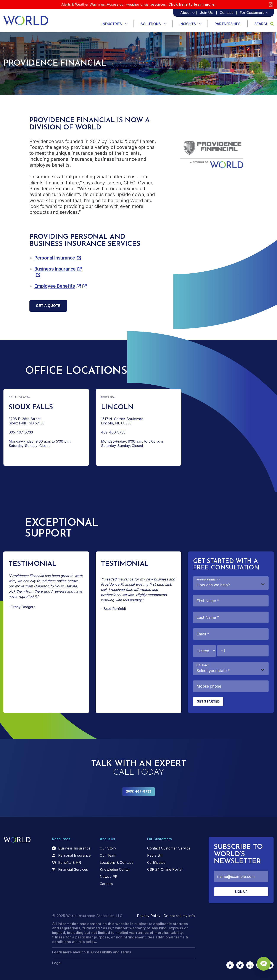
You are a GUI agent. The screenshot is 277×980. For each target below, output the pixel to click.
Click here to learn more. (192, 4)
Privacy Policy (149, 916)
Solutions (151, 24)
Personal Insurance (55, 258)
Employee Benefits (55, 286)
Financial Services (73, 869)
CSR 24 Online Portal (165, 869)
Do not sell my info (179, 916)
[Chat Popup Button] (261, 961)
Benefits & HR (70, 862)
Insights (188, 24)
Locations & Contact (116, 862)
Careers (106, 884)
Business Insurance (55, 269)
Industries (112, 24)
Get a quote (48, 306)
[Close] (271, 4)
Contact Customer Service (169, 848)
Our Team (108, 855)
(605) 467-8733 (139, 791)
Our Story (108, 848)
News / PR (109, 877)
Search (264, 24)
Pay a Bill (155, 855)
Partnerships (228, 24)
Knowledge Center (115, 869)
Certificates (156, 862)
